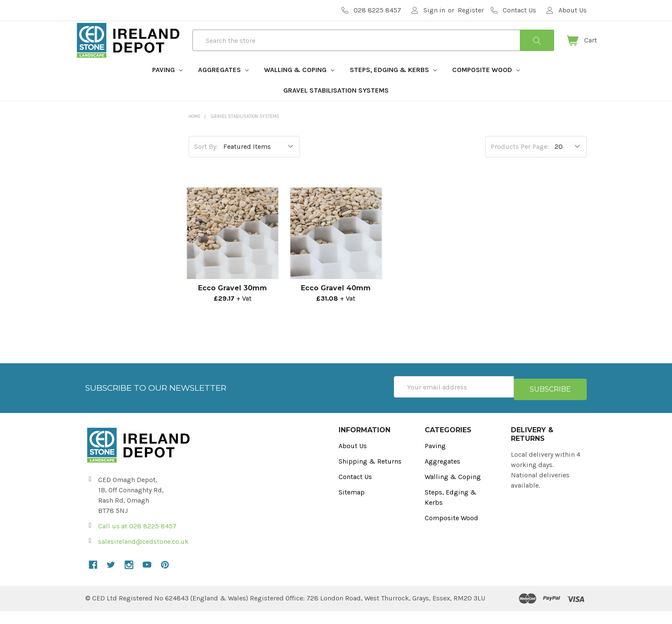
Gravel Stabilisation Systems (336, 106)
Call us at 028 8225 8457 (137, 539)
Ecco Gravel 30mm (232, 303)
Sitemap (352, 505)
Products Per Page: (520, 162)
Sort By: (206, 162)
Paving (167, 85)
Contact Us (355, 490)
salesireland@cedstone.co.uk (143, 554)
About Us (353, 459)
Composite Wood (486, 85)
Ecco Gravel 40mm (336, 303)
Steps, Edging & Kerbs (393, 85)
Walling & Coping (299, 85)
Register (471, 10)
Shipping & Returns (370, 474)
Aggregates (223, 85)
